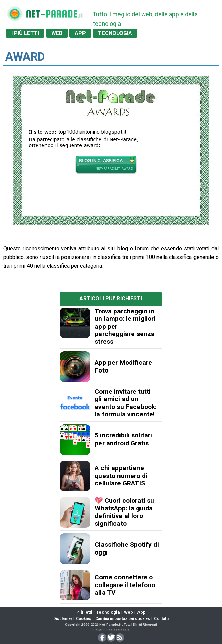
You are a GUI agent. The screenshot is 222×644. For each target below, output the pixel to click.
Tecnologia (108, 612)
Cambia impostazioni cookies (123, 619)
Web (128, 612)
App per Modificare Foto (123, 366)
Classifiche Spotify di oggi (127, 548)
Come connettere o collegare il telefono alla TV (125, 585)
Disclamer (63, 619)
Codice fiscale (118, 630)
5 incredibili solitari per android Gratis (123, 439)
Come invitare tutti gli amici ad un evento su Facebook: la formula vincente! (126, 403)
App (141, 612)
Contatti (161, 619)
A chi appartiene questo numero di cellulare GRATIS (121, 476)
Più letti (84, 612)
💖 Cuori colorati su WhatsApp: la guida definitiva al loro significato (124, 512)
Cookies (84, 619)
